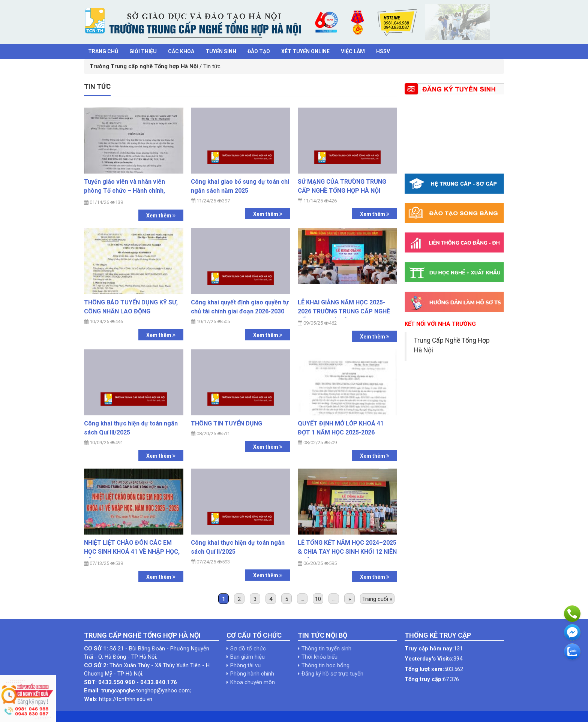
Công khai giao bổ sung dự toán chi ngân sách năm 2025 (240, 186)
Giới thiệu (143, 51)
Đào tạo (259, 51)
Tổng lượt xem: (424, 669)
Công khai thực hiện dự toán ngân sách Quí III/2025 (131, 428)
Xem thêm (161, 216)
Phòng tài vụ (245, 665)
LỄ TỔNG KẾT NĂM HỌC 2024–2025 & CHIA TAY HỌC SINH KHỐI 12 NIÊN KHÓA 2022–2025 (347, 552)
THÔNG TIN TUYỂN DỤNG (226, 423)
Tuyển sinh (221, 51)
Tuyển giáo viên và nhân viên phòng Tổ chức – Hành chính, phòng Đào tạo (124, 191)
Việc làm (353, 51)
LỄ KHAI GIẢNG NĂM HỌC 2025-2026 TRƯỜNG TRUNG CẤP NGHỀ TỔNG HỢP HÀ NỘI (344, 311)
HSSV (383, 51)
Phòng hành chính (252, 674)
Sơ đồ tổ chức (248, 649)
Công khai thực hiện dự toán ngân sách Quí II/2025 (238, 547)
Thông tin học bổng (325, 665)
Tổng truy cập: (424, 679)
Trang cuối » (377, 599)
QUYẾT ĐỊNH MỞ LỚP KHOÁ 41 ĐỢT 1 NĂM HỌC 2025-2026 (341, 428)
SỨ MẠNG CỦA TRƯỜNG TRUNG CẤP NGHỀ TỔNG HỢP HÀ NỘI (342, 186)
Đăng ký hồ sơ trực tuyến (332, 674)
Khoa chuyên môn (253, 682)
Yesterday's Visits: (429, 659)
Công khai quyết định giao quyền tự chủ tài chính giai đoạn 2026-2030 (240, 307)
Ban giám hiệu (247, 657)
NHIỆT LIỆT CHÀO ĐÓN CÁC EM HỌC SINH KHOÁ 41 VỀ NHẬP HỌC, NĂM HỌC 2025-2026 (132, 552)
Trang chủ (103, 51)
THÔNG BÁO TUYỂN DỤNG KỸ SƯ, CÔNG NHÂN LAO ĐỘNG (131, 307)
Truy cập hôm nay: (429, 649)
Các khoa (181, 51)
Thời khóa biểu (319, 657)
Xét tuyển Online (305, 51)
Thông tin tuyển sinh (326, 649)
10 (318, 599)
